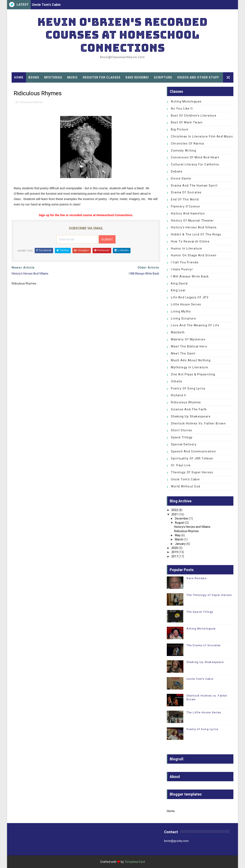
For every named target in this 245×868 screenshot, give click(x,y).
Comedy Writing (183, 151)
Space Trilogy (182, 437)
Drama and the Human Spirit (194, 186)
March (179, 539)
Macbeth (178, 332)
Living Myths (181, 311)
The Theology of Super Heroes (209, 595)
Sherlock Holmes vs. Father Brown (198, 423)
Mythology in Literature (190, 367)
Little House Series (186, 304)
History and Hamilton (188, 213)
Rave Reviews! (137, 77)
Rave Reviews (197, 578)
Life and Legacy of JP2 (190, 297)
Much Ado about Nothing (191, 360)
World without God (186, 486)
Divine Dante (181, 178)
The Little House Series (204, 712)
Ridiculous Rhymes (31, 102)
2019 (175, 552)
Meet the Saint (183, 353)
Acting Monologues (186, 101)
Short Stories (182, 430)
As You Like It (182, 108)
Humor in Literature (187, 248)
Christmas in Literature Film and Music (202, 136)
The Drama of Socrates (204, 645)
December (182, 518)
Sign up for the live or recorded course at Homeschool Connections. (86, 215)
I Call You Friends (185, 262)
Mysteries (53, 77)
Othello (177, 381)
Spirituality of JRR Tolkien (192, 458)
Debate (177, 171)
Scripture (163, 77)
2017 (175, 556)
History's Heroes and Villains (194, 227)
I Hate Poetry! (182, 269)
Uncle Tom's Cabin (46, 5)
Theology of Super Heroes (192, 472)
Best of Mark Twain (187, 122)
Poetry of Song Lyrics (188, 388)
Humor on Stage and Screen (194, 255)
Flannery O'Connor (186, 206)
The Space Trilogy (200, 612)
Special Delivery (184, 444)
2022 (175, 510)
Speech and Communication (193, 451)
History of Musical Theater (192, 221)
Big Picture (180, 129)
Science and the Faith (189, 409)
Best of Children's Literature (194, 116)
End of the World (185, 199)
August (180, 523)
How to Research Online (190, 241)
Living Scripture (183, 318)
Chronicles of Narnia (187, 143)
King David (179, 283)
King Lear (178, 290)
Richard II (178, 395)
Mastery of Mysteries (188, 339)
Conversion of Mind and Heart (195, 157)
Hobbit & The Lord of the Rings (196, 234)
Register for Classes (102, 77)
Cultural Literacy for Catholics (195, 164)
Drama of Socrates (186, 192)
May (178, 535)
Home (19, 77)
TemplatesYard (135, 862)
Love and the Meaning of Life (195, 325)
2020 (175, 548)
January (180, 544)
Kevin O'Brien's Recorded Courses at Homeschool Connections (122, 35)
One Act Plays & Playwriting (193, 374)
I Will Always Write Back (190, 276)
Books (34, 77)
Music (73, 77)
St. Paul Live (181, 465)
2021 (175, 514)
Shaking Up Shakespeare (191, 416)
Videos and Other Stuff (198, 77)
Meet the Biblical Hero (189, 346)
